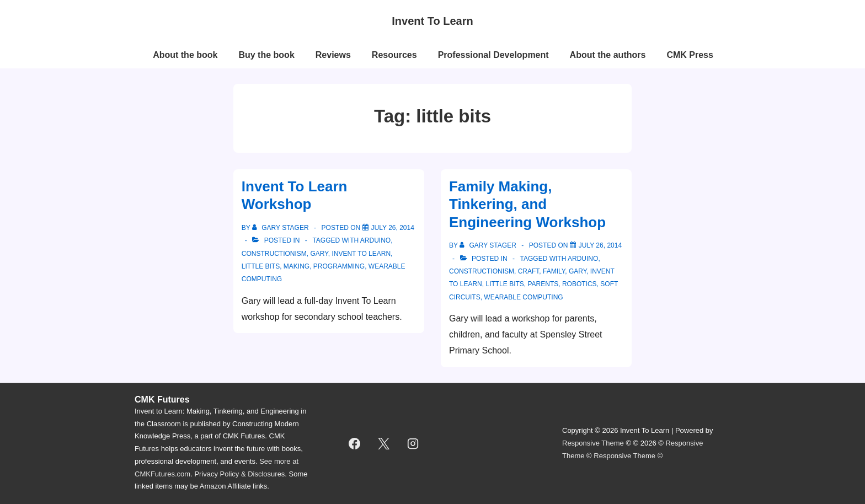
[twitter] (384, 443)
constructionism (274, 254)
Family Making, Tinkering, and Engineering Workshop (527, 204)
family (554, 271)
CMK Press (690, 55)
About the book (185, 55)
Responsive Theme (593, 443)
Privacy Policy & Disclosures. (241, 474)
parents (543, 284)
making (297, 266)
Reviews (333, 55)
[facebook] (355, 443)
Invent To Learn (432, 21)
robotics (580, 284)
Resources (394, 55)
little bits (261, 266)
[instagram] (413, 443)
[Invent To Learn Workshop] (393, 228)
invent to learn (361, 254)
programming (339, 266)
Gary (319, 254)
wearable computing (523, 297)
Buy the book (266, 55)
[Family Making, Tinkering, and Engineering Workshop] (600, 245)
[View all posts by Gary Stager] (281, 228)
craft (529, 271)
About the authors (608, 55)
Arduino (375, 240)
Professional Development (493, 55)
